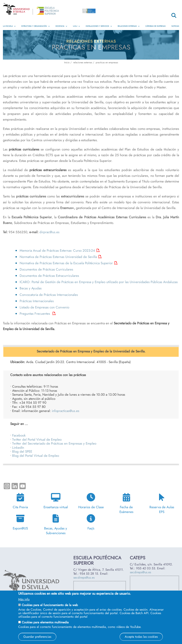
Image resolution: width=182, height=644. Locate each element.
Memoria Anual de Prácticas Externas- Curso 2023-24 (57, 250)
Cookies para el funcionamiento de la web (50, 605)
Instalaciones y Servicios (99, 26)
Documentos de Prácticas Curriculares (46, 269)
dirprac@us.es (49, 232)
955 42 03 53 (146, 568)
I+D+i (76, 26)
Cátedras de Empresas (155, 26)
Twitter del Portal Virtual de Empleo (37, 439)
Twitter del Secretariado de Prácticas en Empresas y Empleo (54, 443)
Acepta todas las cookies (141, 637)
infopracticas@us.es (66, 411)
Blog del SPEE (22, 451)
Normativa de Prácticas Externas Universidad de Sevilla (58, 257)
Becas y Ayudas (31, 288)
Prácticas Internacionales (37, 301)
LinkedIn (18, 448)
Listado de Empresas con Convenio (44, 307)
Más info (24, 599)
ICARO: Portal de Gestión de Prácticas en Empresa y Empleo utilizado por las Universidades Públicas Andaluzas (99, 282)
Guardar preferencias (37, 637)
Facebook (19, 435)
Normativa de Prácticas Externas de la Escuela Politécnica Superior (66, 263)
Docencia (61, 26)
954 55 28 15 (89, 574)
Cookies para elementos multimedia (45, 622)
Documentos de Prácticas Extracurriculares (50, 276)
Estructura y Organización (35, 26)
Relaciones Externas (129, 26)
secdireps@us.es (84, 577)
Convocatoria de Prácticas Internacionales (49, 295)
